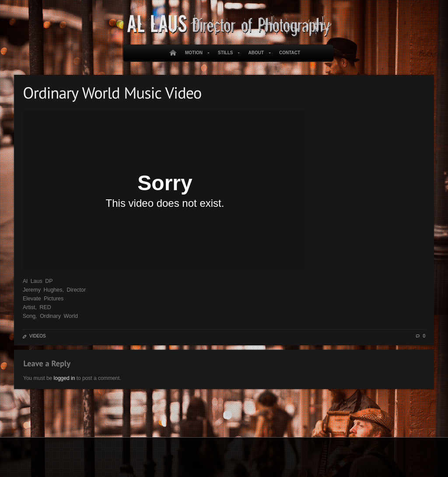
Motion (196, 53)
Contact (290, 53)
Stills (227, 53)
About (257, 53)
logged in (65, 378)
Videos (38, 336)
